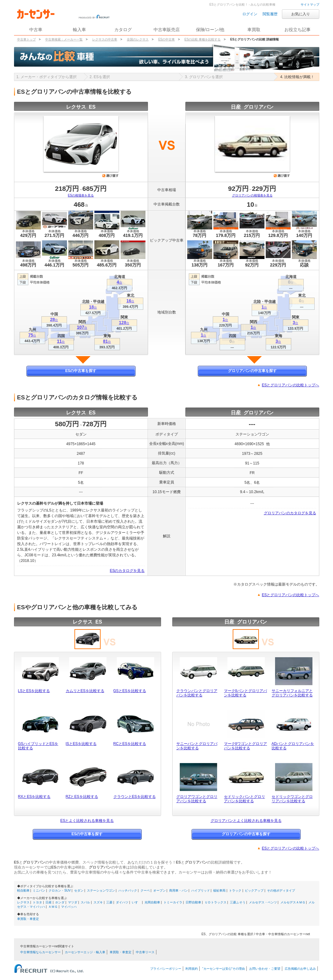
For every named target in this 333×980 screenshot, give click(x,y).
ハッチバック (128, 890)
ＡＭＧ (53, 907)
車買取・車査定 (28, 919)
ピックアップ (254, 890)
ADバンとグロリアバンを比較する (293, 746)
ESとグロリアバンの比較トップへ (290, 385)
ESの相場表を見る (81, 195)
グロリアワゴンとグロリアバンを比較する (197, 799)
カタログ (123, 30)
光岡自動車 (152, 902)
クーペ (145, 890)
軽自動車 (23, 890)
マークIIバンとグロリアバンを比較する (246, 693)
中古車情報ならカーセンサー (40, 952)
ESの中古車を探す (81, 371)
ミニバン (39, 890)
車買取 (254, 30)
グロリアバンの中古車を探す (252, 371)
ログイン (250, 14)
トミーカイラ (173, 902)
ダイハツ (122, 902)
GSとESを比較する (130, 691)
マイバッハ (69, 907)
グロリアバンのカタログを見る (290, 513)
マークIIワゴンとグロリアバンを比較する (246, 746)
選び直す (111, 176)
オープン (159, 890)
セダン (79, 890)
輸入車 (79, 30)
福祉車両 (219, 890)
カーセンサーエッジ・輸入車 (85, 952)
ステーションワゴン (101, 890)
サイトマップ (310, 5)
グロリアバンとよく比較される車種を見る (246, 821)
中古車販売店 (167, 30)
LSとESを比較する (34, 691)
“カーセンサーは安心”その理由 (224, 969)
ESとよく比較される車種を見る (87, 821)
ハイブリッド (201, 890)
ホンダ (60, 902)
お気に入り (301, 14)
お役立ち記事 (297, 30)
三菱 (109, 902)
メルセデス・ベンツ (263, 902)
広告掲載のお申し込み (300, 969)
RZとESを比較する (82, 797)
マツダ (73, 902)
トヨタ (37, 902)
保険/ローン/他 (210, 30)
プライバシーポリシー (166, 969)
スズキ (98, 902)
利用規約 (192, 969)
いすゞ (136, 902)
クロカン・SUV (60, 890)
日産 (49, 902)
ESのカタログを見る (127, 571)
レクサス (23, 902)
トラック (235, 890)
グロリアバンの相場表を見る (252, 195)
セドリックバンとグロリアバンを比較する (245, 799)
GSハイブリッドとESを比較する (38, 746)
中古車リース (145, 952)
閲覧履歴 (270, 14)
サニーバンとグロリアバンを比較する (197, 746)
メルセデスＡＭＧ (293, 902)
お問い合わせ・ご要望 (265, 969)
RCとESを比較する (130, 744)
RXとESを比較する (34, 797)
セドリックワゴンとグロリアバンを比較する (292, 799)
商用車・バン (178, 890)
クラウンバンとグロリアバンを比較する (197, 693)
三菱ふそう (238, 902)
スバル (85, 902)
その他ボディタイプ (281, 890)
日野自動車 (193, 902)
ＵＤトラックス (216, 902)
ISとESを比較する (81, 744)
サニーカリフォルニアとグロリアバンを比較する (292, 693)
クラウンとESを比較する (135, 797)
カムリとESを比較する (85, 691)
